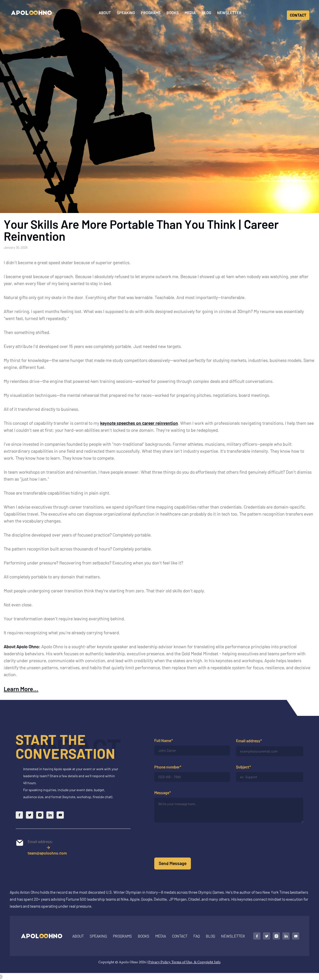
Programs (151, 13)
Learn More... (21, 689)
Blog (206, 13)
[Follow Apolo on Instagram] (40, 818)
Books (173, 13)
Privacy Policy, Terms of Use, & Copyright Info (184, 962)
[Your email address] (270, 751)
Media (190, 13)
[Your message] (229, 810)
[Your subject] (270, 777)
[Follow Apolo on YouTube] (60, 818)
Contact (180, 936)
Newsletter (229, 13)
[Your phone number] (192, 777)
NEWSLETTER (233, 936)
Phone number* (168, 767)
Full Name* (164, 740)
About (105, 13)
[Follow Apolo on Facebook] (19, 818)
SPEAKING (98, 936)
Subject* (243, 767)
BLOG (210, 936)
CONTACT (298, 15)
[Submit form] (173, 864)
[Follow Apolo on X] (30, 818)
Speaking (126, 13)
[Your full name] (192, 751)
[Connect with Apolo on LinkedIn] (286, 936)
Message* (163, 793)
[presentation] (192, 843)
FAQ (197, 936)
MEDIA (161, 936)
